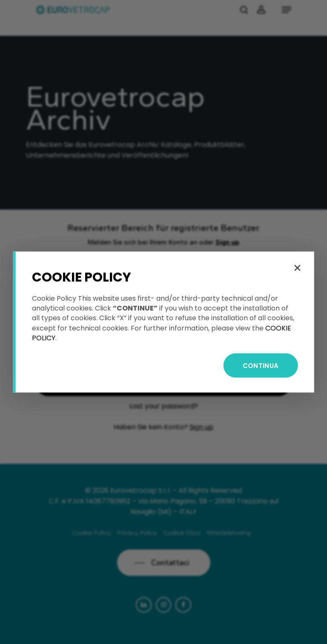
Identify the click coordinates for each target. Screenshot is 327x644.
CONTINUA (261, 365)
